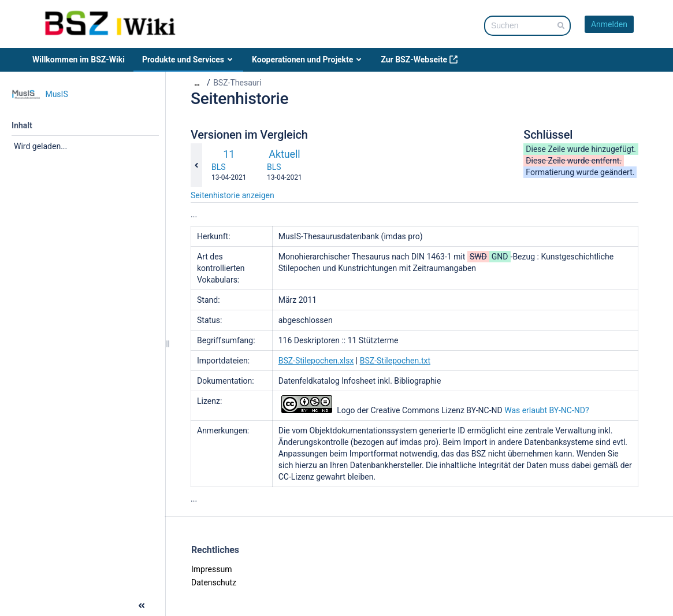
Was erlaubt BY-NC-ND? (546, 410)
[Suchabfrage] (527, 26)
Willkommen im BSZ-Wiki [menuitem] (79, 60)
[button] (10, 604)
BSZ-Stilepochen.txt (395, 361)
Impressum (211, 569)
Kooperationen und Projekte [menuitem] (308, 60)
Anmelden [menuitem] (609, 24)
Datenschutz (214, 582)
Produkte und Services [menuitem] (188, 60)
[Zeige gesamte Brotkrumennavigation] (197, 83)
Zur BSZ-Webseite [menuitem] (419, 60)
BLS (219, 167)
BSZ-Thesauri (237, 83)
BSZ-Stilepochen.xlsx (316, 361)
